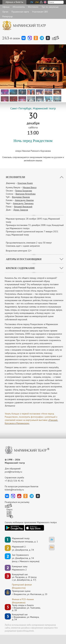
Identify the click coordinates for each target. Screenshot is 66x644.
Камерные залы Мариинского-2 (20, 568)
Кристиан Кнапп (25, 183)
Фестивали (33, 7)
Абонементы (19, 7)
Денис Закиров (21, 210)
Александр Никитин (24, 200)
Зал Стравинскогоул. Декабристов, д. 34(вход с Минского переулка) (26, 558)
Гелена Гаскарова (24, 191)
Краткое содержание (20, 268)
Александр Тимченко (23, 203)
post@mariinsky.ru (13, 472)
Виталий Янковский (23, 207)
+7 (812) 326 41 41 (14, 481)
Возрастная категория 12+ (19, 251)
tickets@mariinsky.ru (14, 490)
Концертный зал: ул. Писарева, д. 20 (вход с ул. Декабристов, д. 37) (24, 577)
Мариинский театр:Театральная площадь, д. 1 (25, 540)
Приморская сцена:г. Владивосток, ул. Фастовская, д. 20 (26, 593)
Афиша (6, 7)
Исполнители (15, 177)
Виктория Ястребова (26, 194)
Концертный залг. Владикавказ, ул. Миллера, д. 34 (26, 617)
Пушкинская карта (20, 12)
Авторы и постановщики (24, 259)
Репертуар (8, 16)
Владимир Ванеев (21, 197)
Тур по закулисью (50, 7)
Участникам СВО (40, 12)
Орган (5, 12)
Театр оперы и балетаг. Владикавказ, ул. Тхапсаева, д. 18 (26, 608)
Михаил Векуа (30, 187)
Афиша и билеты (14, 2)
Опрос (9, 509)
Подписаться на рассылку (17, 502)
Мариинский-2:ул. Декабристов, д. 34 (23, 548)
